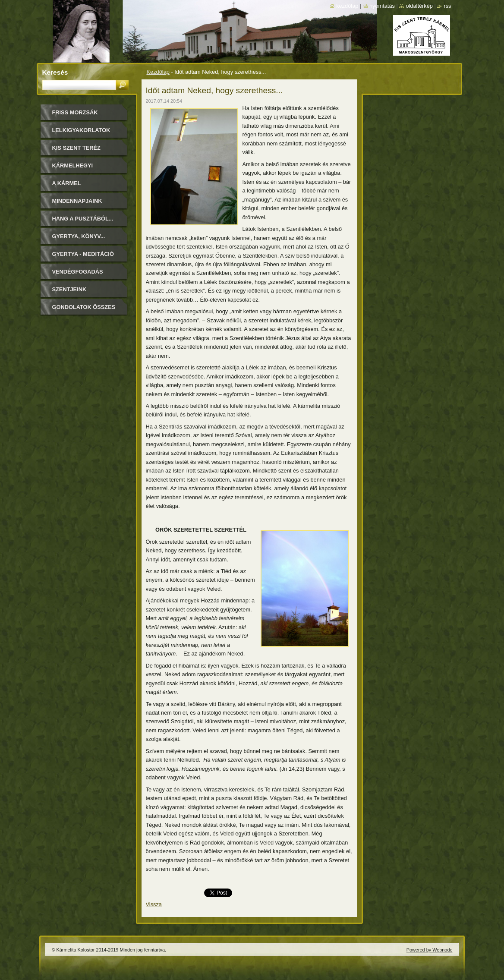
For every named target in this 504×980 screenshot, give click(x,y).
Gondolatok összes (84, 307)
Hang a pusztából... (83, 219)
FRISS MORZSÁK (75, 112)
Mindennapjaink (77, 201)
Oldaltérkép (419, 6)
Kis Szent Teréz (76, 148)
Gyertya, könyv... (79, 236)
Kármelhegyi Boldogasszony (78, 169)
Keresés (55, 72)
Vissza (154, 904)
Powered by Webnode (430, 950)
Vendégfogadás (78, 272)
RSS (447, 6)
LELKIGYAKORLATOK (81, 130)
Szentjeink (69, 289)
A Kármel (67, 183)
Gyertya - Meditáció (83, 254)
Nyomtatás (382, 6)
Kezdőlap (158, 72)
